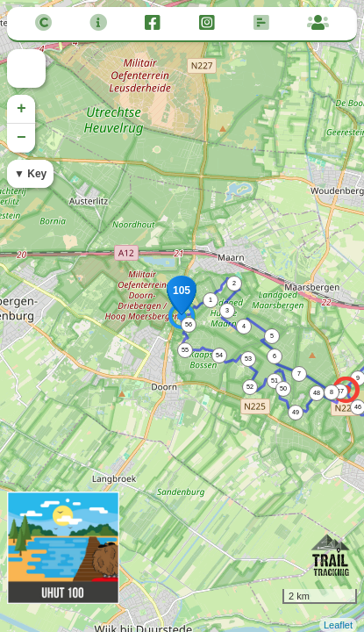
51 (275, 381)
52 (250, 387)
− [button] (21, 138)
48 (317, 393)
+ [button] (21, 109)
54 (219, 355)
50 (283, 388)
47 (340, 391)
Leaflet (338, 625)
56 (189, 324)
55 (185, 350)
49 (296, 412)
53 (248, 359)
